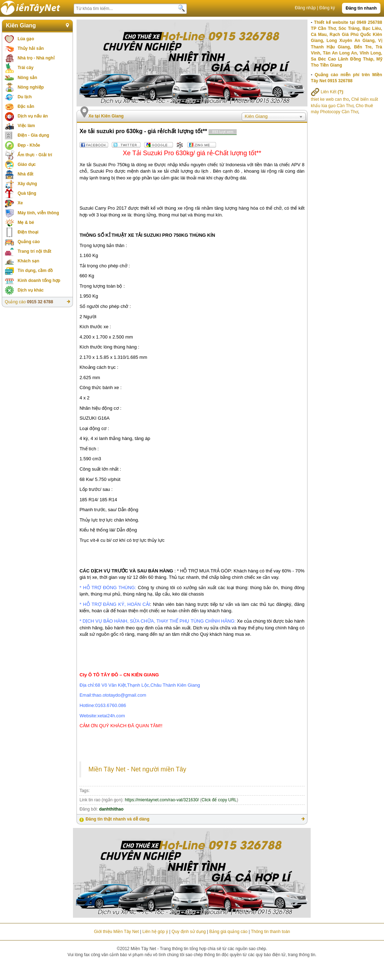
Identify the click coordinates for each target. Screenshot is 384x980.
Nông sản (27, 78)
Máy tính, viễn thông (38, 213)
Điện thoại (28, 232)
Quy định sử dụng (189, 932)
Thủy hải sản (31, 48)
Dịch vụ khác (30, 290)
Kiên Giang (21, 25)
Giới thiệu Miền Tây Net (116, 932)
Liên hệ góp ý (155, 932)
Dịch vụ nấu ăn (33, 116)
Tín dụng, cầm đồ (35, 271)
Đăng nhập (305, 8)
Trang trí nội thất (34, 251)
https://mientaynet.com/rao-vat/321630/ (162, 800)
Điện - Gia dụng (33, 135)
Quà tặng (27, 193)
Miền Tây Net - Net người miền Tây (137, 769)
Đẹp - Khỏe (29, 145)
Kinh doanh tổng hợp (39, 281)
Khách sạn (28, 261)
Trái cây (25, 68)
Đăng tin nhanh (361, 8)
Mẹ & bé (26, 222)
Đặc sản (26, 106)
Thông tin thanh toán (270, 932)
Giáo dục (27, 164)
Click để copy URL (219, 800)
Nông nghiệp (31, 87)
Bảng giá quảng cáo (228, 932)
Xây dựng (27, 184)
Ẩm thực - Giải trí (35, 155)
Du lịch (25, 97)
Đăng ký (327, 8)
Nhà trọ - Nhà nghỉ (36, 58)
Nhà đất (25, 174)
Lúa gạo (26, 39)
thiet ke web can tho (330, 99)
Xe (20, 203)
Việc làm (26, 126)
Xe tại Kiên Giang (106, 116)
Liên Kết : (328, 92)
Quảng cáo (28, 242)
